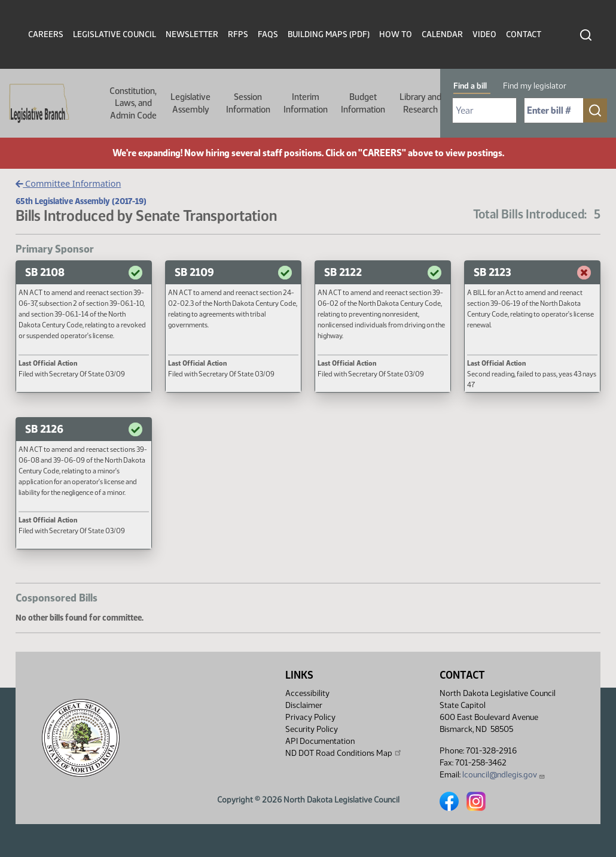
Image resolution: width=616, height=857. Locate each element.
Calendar (442, 34)
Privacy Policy (310, 717)
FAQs (268, 34)
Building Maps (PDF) (329, 34)
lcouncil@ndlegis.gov (504, 775)
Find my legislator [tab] (535, 86)
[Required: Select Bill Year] (484, 110)
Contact (524, 34)
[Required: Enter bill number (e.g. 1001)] (554, 110)
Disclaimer (304, 705)
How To (396, 34)
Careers (46, 34)
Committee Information (68, 183)
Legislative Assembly (190, 103)
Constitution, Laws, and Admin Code (133, 103)
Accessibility (307, 693)
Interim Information (306, 103)
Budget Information (363, 103)
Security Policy (312, 729)
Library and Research (420, 103)
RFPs (238, 34)
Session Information (248, 103)
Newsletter (192, 34)
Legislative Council (115, 34)
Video (484, 34)
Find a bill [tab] (470, 86)
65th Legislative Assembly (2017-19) (81, 201)
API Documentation (320, 741)
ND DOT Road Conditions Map (344, 753)
